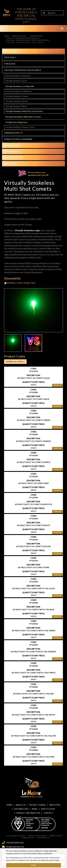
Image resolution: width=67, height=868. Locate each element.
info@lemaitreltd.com (15, 847)
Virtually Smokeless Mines (16, 106)
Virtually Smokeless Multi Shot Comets (23, 117)
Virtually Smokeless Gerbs (16, 81)
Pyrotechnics (11, 51)
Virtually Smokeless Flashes (17, 101)
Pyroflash (10, 64)
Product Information (28, 813)
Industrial (10, 164)
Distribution (21, 809)
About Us (21, 805)
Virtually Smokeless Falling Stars (19, 91)
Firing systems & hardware (18, 139)
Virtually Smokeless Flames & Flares (20, 127)
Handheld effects (13, 133)
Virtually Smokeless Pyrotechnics (23, 70)
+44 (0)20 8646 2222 (15, 843)
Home (9, 805)
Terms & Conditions (37, 836)
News (35, 809)
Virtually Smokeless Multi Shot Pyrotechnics (24, 111)
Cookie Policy (28, 838)
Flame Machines (12, 145)
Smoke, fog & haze (13, 157)
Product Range (37, 805)
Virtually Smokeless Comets (17, 96)
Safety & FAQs (48, 809)
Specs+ (58, 385)
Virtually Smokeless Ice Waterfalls (20, 86)
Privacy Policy (56, 836)
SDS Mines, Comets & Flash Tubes (20, 283)
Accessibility (43, 838)
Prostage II (10, 57)
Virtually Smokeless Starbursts (18, 76)
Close (33, 865)
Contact (48, 813)
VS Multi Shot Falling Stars (17, 122)
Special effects (12, 151)
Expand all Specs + (15, 362)
